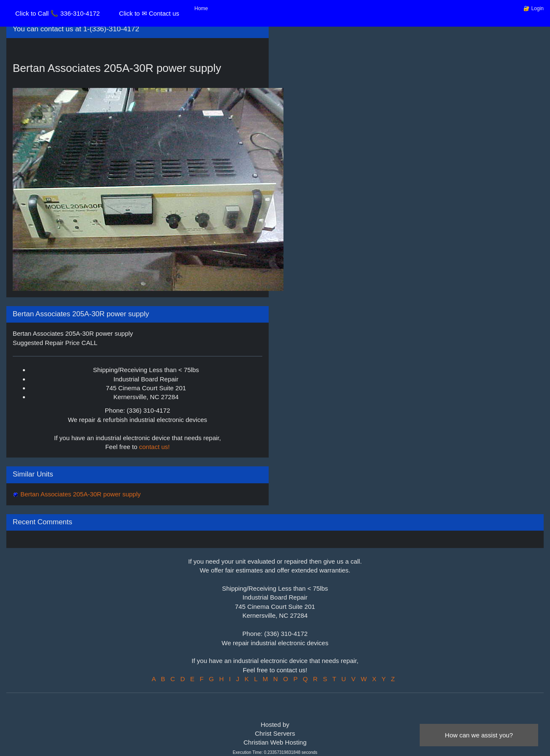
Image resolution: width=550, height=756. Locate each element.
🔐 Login (533, 8)
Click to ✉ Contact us (149, 13)
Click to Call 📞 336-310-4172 (58, 13)
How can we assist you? (479, 735)
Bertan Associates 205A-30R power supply (80, 494)
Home (201, 8)
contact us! (155, 447)
